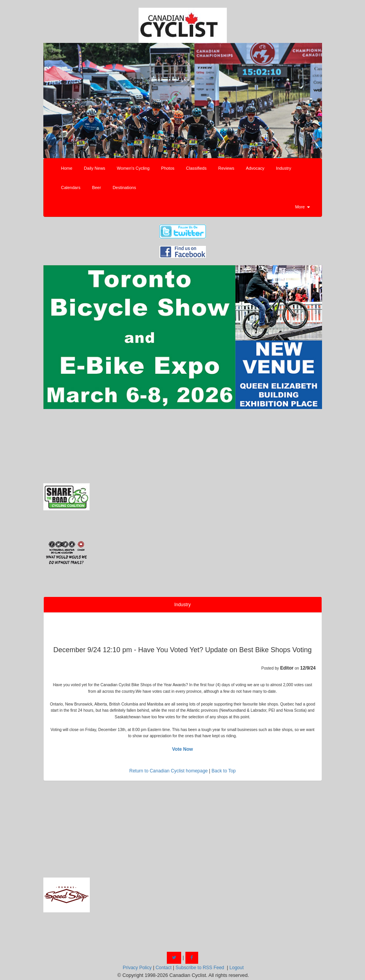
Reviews (226, 168)
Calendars (71, 187)
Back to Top (224, 771)
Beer (97, 187)
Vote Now (183, 749)
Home (67, 168)
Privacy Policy (137, 968)
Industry (284, 168)
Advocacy (255, 168)
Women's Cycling (133, 168)
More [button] (302, 207)
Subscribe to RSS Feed (200, 968)
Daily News (95, 168)
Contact (164, 968)
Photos (168, 168)
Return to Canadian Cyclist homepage (169, 771)
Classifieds (196, 168)
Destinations (124, 187)
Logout (237, 968)
